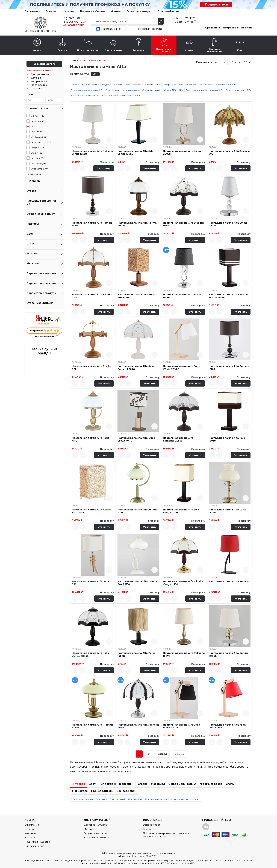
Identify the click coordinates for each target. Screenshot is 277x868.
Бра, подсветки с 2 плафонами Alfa (122, 96)
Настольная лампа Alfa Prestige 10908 (93, 726)
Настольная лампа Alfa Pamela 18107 (229, 367)
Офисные (37, 88)
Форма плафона (211, 784)
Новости (30, 837)
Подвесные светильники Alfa (87, 90)
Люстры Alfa (169, 85)
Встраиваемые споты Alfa (85, 96)
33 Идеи (38, 116)
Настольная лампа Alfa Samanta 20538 (178, 439)
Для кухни (101, 799)
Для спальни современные (186, 799)
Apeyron (38, 147)
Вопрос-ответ (152, 825)
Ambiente (39, 137)
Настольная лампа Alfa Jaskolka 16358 (138, 726)
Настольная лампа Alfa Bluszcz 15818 (183, 224)
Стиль (230, 784)
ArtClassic (39, 163)
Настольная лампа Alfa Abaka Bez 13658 (91, 511)
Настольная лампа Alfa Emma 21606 (228, 224)
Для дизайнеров (168, 11)
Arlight (37, 158)
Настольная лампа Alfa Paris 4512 (91, 439)
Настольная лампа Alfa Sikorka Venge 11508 (183, 583)
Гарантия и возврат (139, 11)
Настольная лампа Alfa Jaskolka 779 (230, 152)
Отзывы (29, 829)
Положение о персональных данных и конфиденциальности (166, 835)
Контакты (68, 11)
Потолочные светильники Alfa (123, 90)
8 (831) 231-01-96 (74, 18)
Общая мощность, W (182, 784)
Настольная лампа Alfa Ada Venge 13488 (135, 152)
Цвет (92, 784)
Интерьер (78, 784)
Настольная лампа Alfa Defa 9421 (90, 583)
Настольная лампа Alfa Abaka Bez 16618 (137, 296)
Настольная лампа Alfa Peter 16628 (136, 654)
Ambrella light (42, 142)
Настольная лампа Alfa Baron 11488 (182, 296)
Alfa (33, 126)
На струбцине (39, 85)
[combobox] (211, 62)
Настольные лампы (39, 71)
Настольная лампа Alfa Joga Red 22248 (227, 726)
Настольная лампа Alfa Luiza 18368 (227, 511)
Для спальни (135, 799)
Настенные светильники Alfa (220, 85)
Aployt (37, 153)
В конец (180, 754)
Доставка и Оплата (92, 11)
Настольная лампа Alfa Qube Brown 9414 (136, 439)
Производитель (102, 791)
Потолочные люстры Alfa (146, 85)
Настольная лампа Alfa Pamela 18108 (92, 224)
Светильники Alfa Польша (85, 85)
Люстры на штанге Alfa (238, 90)
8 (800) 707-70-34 (75, 22)
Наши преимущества (37, 842)
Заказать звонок (75, 25)
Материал (158, 784)
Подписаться (216, 4)
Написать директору (96, 837)
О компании (32, 11)
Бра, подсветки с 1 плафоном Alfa (204, 90)
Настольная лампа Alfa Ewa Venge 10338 (181, 511)
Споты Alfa (170, 90)
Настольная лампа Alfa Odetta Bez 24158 (137, 583)
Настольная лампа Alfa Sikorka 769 (92, 296)
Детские (36, 78)
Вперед (162, 754)
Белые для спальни (82, 799)
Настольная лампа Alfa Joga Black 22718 (182, 726)
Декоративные (40, 74)
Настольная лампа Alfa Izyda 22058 (182, 152)
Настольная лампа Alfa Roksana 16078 (184, 654)
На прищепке (39, 81)
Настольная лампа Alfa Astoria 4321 (137, 511)
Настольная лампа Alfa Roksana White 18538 (93, 152)
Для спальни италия (156, 799)
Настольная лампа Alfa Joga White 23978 (182, 367)
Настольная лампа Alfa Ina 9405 (229, 581)
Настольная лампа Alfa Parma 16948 (137, 224)
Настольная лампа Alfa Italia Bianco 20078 (136, 367)
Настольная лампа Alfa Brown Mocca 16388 (228, 296)
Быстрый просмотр (109, 140)
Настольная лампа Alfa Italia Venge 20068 (90, 654)
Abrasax (38, 121)
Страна (143, 784)
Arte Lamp (40, 169)
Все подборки (126, 791)
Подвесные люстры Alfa (116, 85)
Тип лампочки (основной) (117, 784)
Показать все (34, 174)
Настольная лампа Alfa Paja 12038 (227, 439)
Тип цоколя (80, 791)
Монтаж (116, 11)
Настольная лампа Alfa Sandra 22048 (229, 654)
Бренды (51, 11)
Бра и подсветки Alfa (190, 85)
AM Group (39, 132)
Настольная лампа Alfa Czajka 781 (92, 367)
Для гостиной (117, 799)
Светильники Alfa (152, 90)
